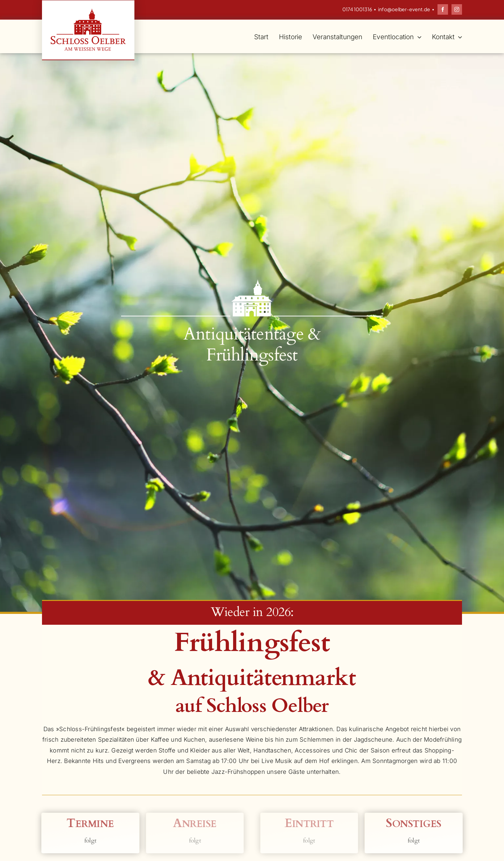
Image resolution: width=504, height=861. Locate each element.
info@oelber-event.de (404, 9)
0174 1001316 (357, 9)
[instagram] (457, 9)
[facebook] (443, 9)
